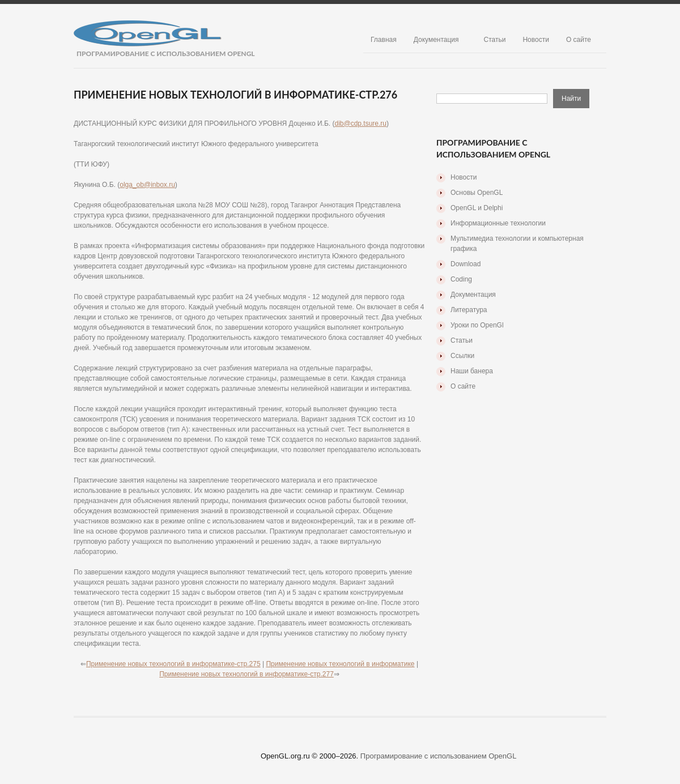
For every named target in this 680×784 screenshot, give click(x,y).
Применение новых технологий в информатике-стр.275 (173, 664)
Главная (384, 40)
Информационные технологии (498, 223)
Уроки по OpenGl (477, 325)
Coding (461, 279)
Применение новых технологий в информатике (340, 664)
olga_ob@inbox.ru (147, 185)
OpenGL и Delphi (477, 208)
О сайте (579, 40)
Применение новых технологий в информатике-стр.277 (246, 674)
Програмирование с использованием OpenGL (439, 756)
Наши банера (472, 371)
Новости (535, 40)
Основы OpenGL (477, 193)
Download (466, 264)
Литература (469, 310)
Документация (436, 40)
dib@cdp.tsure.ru (360, 123)
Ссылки (462, 356)
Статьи (495, 40)
